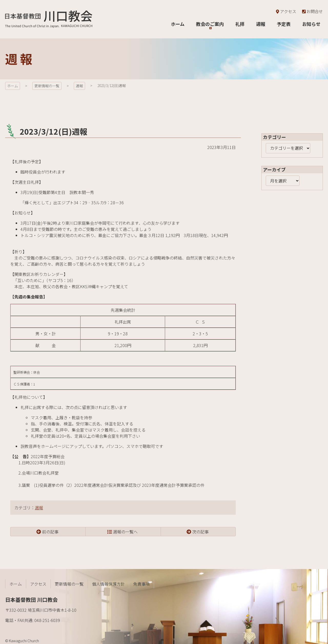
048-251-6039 (47, 620)
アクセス (286, 11)
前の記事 (50, 532)
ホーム (13, 86)
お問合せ (312, 11)
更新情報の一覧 (47, 86)
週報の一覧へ (125, 532)
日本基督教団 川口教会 (49, 19)
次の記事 (200, 532)
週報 (79, 86)
